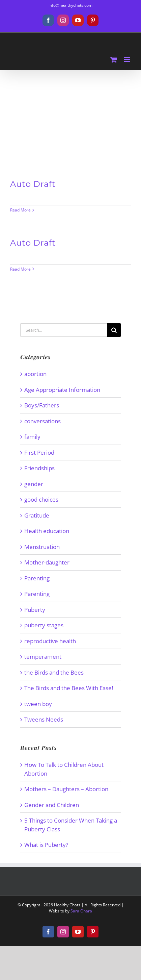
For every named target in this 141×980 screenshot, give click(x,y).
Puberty (35, 610)
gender (34, 484)
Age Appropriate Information (62, 390)
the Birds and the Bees (54, 672)
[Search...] (64, 330)
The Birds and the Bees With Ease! (69, 688)
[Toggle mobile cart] (114, 60)
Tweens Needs (44, 719)
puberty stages (44, 625)
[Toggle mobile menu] (127, 60)
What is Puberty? (46, 845)
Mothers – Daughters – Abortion (66, 789)
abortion (35, 374)
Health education (47, 531)
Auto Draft (33, 184)
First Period (39, 453)
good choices (41, 499)
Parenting (37, 578)
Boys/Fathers (42, 405)
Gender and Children (52, 805)
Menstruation (42, 547)
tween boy (38, 704)
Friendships (39, 468)
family (32, 437)
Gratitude (37, 515)
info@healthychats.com (70, 5)
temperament (43, 657)
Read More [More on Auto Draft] (20, 210)
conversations (43, 421)
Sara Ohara (81, 911)
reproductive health (50, 641)
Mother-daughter (47, 562)
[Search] (114, 330)
